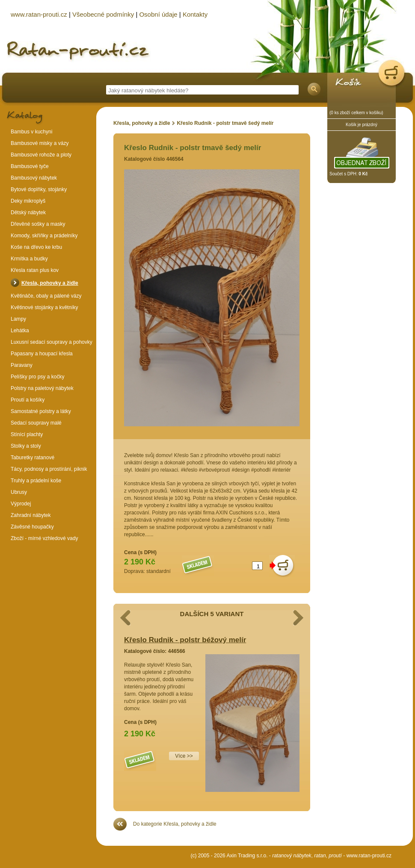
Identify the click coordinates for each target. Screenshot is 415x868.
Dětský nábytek (28, 213)
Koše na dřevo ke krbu (36, 247)
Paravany (22, 365)
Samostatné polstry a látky (41, 411)
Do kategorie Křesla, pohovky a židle (175, 824)
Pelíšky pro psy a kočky (37, 377)
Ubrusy (19, 492)
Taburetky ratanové (33, 458)
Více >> (184, 756)
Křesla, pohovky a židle (142, 123)
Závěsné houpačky (32, 527)
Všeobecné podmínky (103, 14)
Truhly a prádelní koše (36, 481)
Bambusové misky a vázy (40, 143)
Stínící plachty (27, 434)
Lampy (18, 319)
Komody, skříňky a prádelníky (44, 236)
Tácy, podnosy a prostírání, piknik (49, 469)
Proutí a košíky (28, 400)
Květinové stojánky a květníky (44, 307)
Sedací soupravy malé (36, 423)
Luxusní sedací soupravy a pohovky (52, 342)
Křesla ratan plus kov (35, 270)
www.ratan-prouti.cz (369, 856)
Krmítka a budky (29, 259)
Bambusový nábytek (34, 178)
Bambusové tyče (30, 166)
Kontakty (195, 14)
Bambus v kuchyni (31, 132)
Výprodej (21, 504)
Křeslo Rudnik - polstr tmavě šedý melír (225, 123)
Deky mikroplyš (28, 201)
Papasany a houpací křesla (42, 354)
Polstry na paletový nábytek (42, 388)
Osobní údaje (158, 14)
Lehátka (20, 331)
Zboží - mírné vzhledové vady (44, 538)
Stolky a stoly (26, 446)
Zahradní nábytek (31, 515)
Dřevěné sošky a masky (38, 224)
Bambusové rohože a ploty (41, 155)
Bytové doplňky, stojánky (39, 189)
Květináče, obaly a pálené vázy (46, 296)
